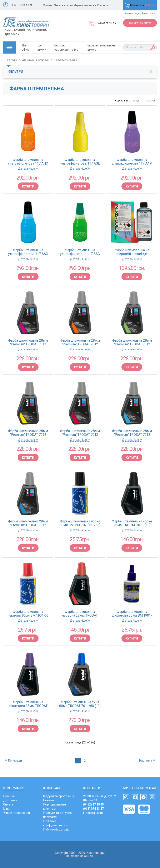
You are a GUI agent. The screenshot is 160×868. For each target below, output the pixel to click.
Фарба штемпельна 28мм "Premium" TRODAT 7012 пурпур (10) (28, 342)
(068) (93, 809)
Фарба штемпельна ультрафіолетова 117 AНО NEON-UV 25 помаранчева (28, 162)
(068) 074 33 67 (106, 23)
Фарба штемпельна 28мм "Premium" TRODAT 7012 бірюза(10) (132, 433)
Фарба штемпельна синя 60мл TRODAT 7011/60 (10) (80, 704)
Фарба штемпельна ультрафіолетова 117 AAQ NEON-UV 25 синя (28, 252)
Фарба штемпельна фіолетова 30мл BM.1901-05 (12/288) (132, 614)
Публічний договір (56, 829)
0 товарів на (140, 5)
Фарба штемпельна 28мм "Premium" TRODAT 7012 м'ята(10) (132, 342)
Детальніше (28, 169)
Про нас (48, 5)
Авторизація (132, 14)
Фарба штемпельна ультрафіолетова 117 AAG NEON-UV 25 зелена (80, 252)
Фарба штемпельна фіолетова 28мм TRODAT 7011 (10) (28, 704)
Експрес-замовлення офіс (66, 47)
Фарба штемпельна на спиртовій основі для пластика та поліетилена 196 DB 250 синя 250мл (132, 252)
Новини (48, 800)
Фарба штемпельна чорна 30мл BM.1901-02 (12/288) (80, 523)
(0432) (93, 804)
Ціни (6, 809)
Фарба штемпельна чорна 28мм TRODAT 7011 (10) (132, 523)
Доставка (10, 800)
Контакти (102, 5)
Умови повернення (16, 813)
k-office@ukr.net (94, 813)
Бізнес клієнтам (63, 5)
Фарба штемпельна (66, 60)
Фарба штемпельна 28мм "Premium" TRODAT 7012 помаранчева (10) (80, 342)
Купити (28, 186)
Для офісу (25, 47)
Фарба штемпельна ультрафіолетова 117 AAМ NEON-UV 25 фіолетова (132, 162)
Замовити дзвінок (140, 23)
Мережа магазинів (85, 5)
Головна (12, 60)
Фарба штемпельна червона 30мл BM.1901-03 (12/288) (28, 614)
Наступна (147, 761)
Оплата (8, 804)
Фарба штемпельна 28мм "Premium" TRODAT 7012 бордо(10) (80, 433)
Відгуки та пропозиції (59, 796)
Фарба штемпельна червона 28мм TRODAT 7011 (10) (80, 614)
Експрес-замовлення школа (102, 47)
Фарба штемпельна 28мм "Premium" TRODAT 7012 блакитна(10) (28, 523)
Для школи (42, 47)
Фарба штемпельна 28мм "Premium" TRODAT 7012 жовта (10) (28, 433)
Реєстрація (148, 14)
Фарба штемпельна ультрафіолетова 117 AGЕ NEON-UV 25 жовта (80, 162)
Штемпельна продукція (36, 60)
